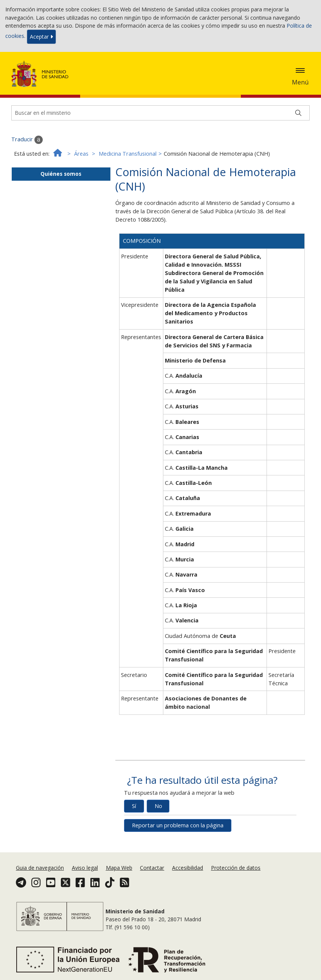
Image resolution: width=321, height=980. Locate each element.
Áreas (81, 154)
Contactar (152, 868)
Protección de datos (236, 868)
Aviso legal (85, 868)
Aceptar (41, 37)
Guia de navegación (40, 868)
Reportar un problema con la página (178, 825)
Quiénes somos (61, 174)
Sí (134, 806)
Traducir (27, 140)
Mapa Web (119, 868)
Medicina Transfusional (128, 154)
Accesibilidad (188, 868)
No (158, 806)
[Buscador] (160, 113)
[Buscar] (298, 113)
